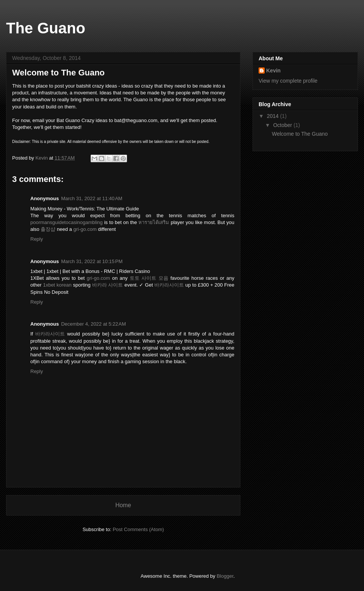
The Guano (46, 28)
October (283, 125)
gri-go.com (85, 229)
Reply (37, 239)
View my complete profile (288, 81)
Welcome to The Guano (300, 134)
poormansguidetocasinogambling (67, 222)
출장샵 (48, 229)
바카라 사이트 (108, 285)
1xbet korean (57, 285)
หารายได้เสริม (154, 222)
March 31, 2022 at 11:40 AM (92, 198)
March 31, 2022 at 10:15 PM (92, 261)
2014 (274, 116)
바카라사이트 (169, 285)
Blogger (225, 576)
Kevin (273, 71)
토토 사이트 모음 (149, 278)
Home (123, 505)
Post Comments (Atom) (138, 529)
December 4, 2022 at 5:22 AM (93, 324)
